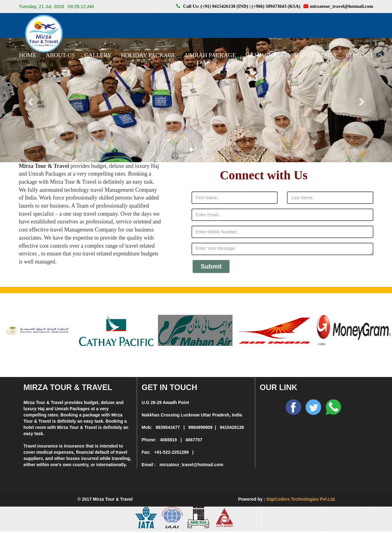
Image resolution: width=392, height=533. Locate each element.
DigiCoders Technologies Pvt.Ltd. (301, 499)
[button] (29, 100)
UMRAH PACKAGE (211, 55)
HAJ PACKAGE (265, 55)
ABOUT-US (60, 55)
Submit (211, 266)
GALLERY (98, 55)
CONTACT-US (364, 55)
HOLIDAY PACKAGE (148, 55)
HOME (28, 55)
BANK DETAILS (316, 55)
